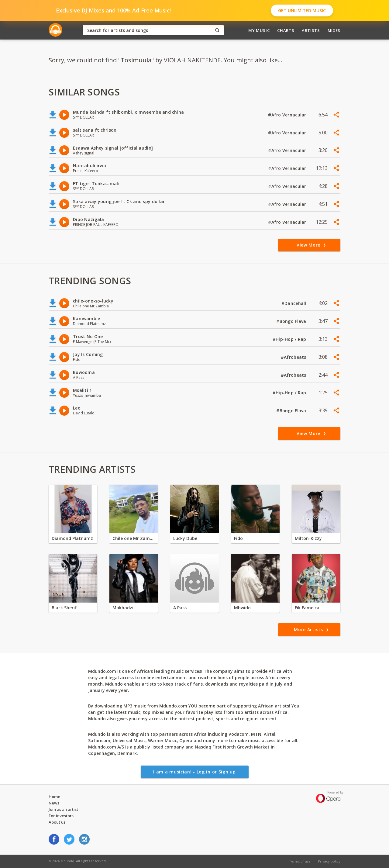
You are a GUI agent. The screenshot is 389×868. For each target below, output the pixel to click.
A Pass (180, 608)
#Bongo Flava (292, 321)
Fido (238, 538)
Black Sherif (64, 608)
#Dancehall (294, 303)
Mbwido (242, 608)
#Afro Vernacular (288, 115)
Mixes (334, 30)
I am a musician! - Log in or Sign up (194, 772)
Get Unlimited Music (302, 10)
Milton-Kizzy (308, 538)
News (54, 803)
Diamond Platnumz (72, 538)
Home (54, 797)
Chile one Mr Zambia (134, 538)
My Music (259, 30)
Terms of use (300, 861)
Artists (311, 30)
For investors (61, 816)
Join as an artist (63, 809)
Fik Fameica (307, 608)
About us (57, 822)
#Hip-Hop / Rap (290, 339)
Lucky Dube (185, 538)
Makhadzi (123, 608)
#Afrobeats (294, 357)
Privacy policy (329, 861)
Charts (286, 30)
